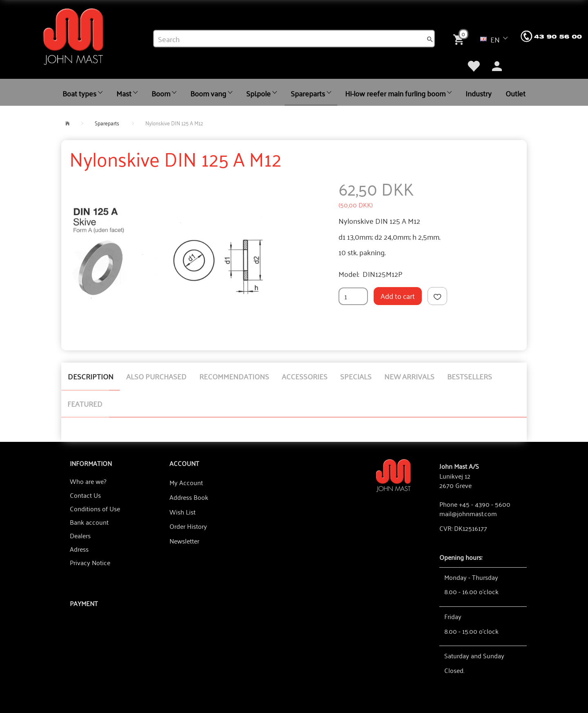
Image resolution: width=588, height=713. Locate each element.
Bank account (89, 522)
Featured (85, 403)
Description (91, 376)
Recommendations (234, 376)
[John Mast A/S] (393, 475)
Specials (356, 376)
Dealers (80, 535)
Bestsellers (470, 376)
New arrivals (409, 376)
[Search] (430, 39)
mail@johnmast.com (468, 513)
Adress (79, 549)
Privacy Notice (90, 562)
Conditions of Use (95, 508)
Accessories (305, 376)
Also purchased (156, 376)
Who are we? (88, 481)
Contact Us (85, 495)
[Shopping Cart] (460, 38)
